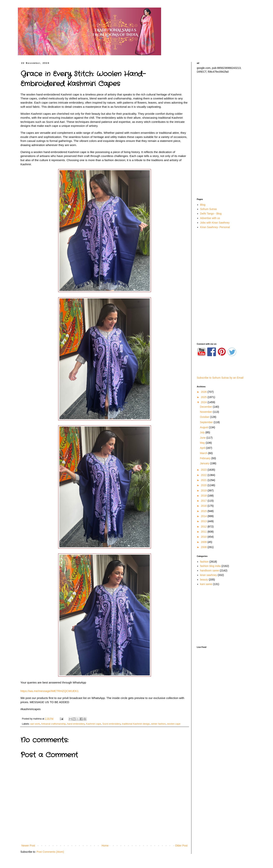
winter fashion (158, 724)
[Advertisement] (223, 136)
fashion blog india (210, 566)
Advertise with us (210, 218)
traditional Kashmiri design (136, 724)
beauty (204, 580)
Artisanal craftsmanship (53, 724)
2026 (204, 392)
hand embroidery (76, 724)
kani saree (206, 584)
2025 (204, 397)
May (203, 443)
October (205, 417)
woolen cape (174, 724)
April (203, 448)
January (205, 463)
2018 (204, 496)
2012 (204, 527)
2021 (204, 480)
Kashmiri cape (93, 724)
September (207, 422)
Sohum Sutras (208, 209)
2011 (204, 532)
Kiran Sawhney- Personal (215, 227)
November (206, 412)
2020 (204, 485)
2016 (204, 506)
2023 (204, 470)
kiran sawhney (209, 575)
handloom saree (210, 570)
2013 (204, 521)
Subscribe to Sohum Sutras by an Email (220, 378)
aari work (35, 724)
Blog (203, 205)
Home (105, 846)
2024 (204, 402)
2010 (204, 537)
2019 (204, 491)
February (206, 458)
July (203, 432)
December (206, 407)
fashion (204, 562)
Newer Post (28, 846)
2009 (204, 542)
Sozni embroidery (111, 724)
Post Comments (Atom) (50, 852)
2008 (204, 547)
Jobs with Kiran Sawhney (215, 223)
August (204, 427)
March (204, 453)
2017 (204, 501)
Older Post (181, 846)
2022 (204, 475)
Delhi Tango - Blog (211, 214)
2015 (204, 511)
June (203, 438)
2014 (204, 516)
